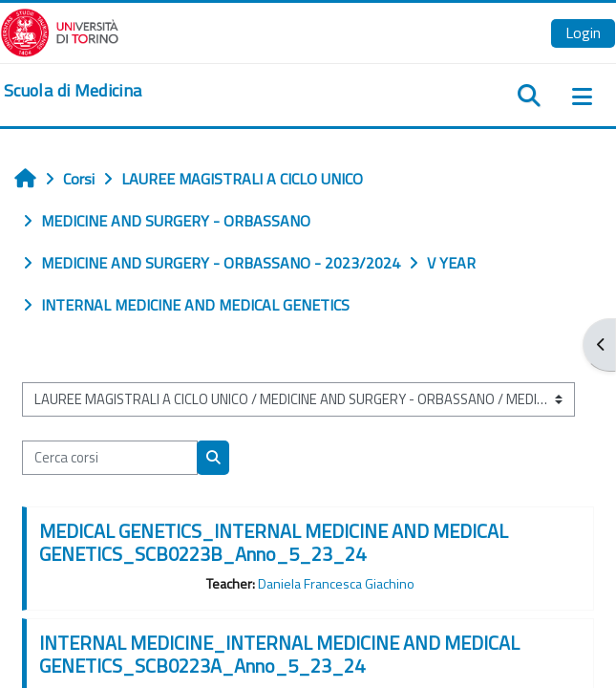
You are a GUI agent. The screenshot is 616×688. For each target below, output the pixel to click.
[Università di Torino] (60, 31)
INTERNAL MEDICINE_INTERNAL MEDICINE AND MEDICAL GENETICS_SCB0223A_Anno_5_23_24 (279, 654)
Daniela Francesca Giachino (336, 584)
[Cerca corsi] (110, 458)
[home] (73, 91)
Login (583, 32)
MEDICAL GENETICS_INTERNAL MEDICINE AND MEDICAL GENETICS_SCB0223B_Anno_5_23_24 (274, 542)
